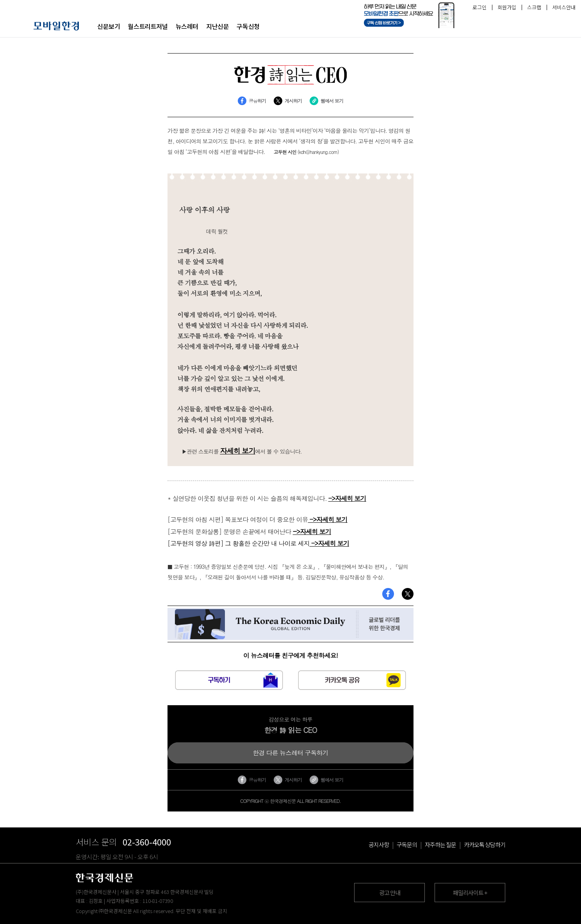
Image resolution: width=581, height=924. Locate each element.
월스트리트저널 (148, 26)
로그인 (479, 7)
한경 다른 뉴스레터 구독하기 (290, 753)
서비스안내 (564, 7)
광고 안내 (390, 893)
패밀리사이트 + (470, 893)
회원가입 (507, 7)
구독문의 (407, 844)
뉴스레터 (187, 26)
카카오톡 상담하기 (485, 844)
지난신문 (217, 26)
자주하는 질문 (440, 844)
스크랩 (534, 7)
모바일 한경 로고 (56, 26)
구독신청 (248, 26)
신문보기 (109, 26)
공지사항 (379, 844)
